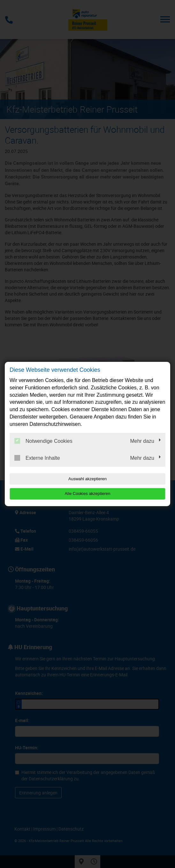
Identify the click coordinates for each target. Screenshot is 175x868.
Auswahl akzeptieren (88, 479)
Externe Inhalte (37, 458)
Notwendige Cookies (43, 441)
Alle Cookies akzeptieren (87, 494)
